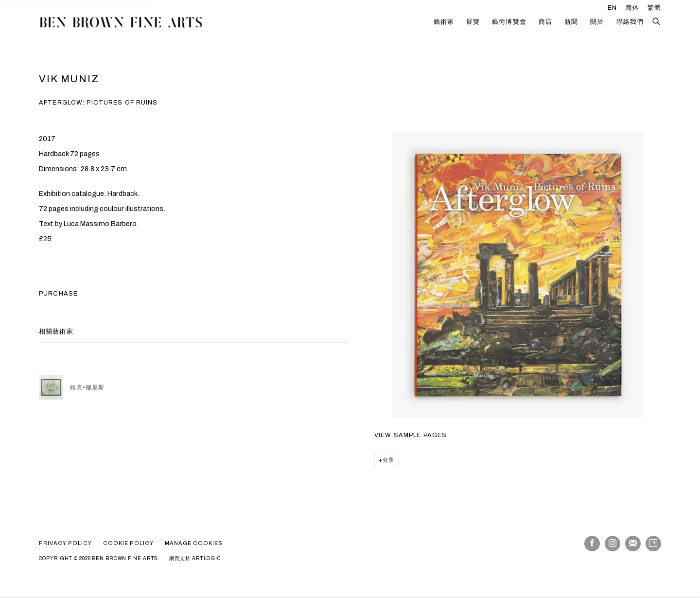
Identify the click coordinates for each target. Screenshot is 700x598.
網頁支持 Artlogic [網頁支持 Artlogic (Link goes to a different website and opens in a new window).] (195, 558)
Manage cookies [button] (194, 543)
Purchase (58, 294)
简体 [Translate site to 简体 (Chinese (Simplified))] (632, 8)
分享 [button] (388, 460)
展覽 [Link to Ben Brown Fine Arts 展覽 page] (473, 22)
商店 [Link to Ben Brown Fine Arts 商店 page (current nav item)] (545, 22)
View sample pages (411, 435)
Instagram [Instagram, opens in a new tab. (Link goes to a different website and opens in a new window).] (612, 544)
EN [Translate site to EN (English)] (612, 8)
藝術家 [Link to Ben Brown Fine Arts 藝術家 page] (444, 22)
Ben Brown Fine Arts (122, 22)
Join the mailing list (633, 544)
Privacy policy (65, 543)
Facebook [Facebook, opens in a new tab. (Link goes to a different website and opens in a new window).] (592, 544)
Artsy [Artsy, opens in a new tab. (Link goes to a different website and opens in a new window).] (653, 544)
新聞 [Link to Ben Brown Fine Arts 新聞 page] (571, 22)
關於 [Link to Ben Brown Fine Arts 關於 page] (597, 22)
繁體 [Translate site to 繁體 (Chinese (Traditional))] (654, 8)
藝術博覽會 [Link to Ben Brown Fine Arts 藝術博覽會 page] (509, 22)
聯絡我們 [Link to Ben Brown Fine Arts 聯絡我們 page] (630, 22)
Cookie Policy (128, 543)
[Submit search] (657, 20)
